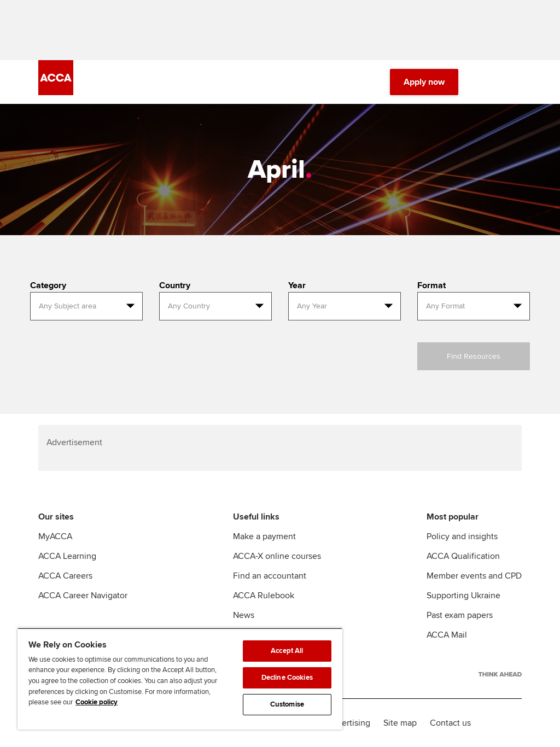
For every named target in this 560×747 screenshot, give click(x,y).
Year (297, 285)
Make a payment (264, 536)
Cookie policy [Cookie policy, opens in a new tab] (97, 702)
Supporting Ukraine (463, 596)
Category (48, 285)
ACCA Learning (67, 556)
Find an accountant (270, 576)
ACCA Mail (447, 635)
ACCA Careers (65, 576)
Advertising (349, 723)
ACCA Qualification (463, 556)
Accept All (287, 651)
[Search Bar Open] (485, 82)
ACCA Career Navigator (83, 596)
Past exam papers (460, 615)
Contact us (450, 723)
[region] (180, 679)
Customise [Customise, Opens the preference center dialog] (287, 704)
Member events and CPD (474, 576)
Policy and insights (462, 536)
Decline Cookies (287, 678)
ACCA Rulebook (264, 596)
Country (175, 285)
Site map (400, 723)
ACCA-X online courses (277, 556)
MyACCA (55, 536)
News (244, 615)
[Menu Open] (515, 82)
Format (431, 285)
